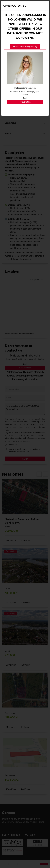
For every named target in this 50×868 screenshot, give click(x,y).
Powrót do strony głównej (25, 46)
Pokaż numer (25, 102)
